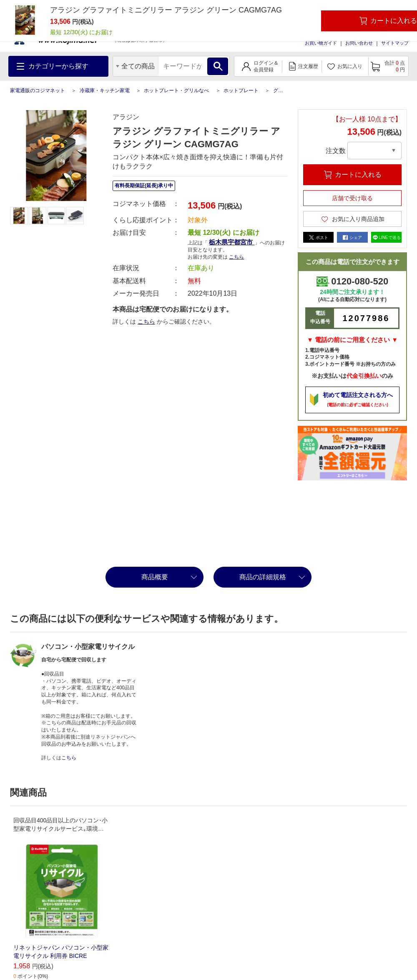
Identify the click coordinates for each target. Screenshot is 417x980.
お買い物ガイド (321, 43)
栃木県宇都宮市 (232, 242)
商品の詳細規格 (263, 577)
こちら (236, 257)
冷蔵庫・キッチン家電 (105, 90)
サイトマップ (395, 43)
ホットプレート (241, 90)
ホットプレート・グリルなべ (176, 90)
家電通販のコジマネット (38, 90)
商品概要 (155, 577)
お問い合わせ (359, 43)
